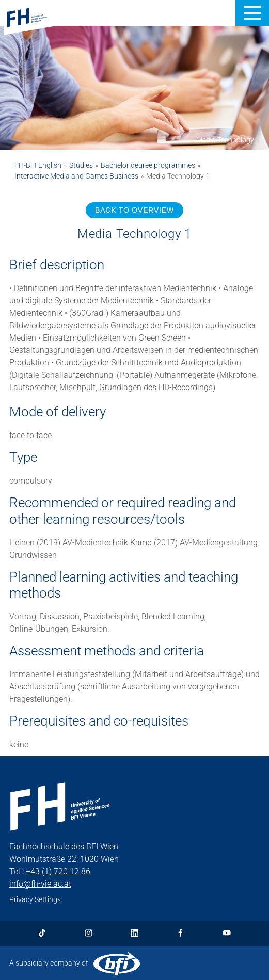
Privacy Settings (35, 899)
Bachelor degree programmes (148, 165)
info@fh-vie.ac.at (40, 884)
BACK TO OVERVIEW (134, 210)
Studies (81, 165)
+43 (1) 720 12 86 (58, 871)
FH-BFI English (38, 165)
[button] (252, 13)
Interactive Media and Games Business (76, 176)
